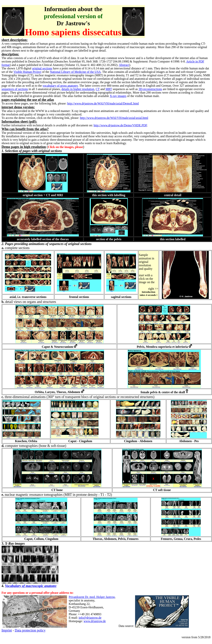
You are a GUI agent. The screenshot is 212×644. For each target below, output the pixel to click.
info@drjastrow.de (90, 618)
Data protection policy (30, 630)
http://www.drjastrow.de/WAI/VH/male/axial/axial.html (114, 118)
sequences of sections (15, 89)
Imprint (7, 630)
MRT (109, 89)
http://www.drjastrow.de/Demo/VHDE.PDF (120, 125)
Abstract (124, 65)
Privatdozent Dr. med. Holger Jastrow (92, 597)
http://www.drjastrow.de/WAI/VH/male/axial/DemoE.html (103, 103)
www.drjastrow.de (95, 621)
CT (98, 89)
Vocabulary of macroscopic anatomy (31, 586)
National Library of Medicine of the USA (75, 72)
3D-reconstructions (150, 89)
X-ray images (118, 96)
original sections (42, 68)
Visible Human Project (27, 72)
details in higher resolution (78, 89)
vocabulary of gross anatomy (60, 86)
